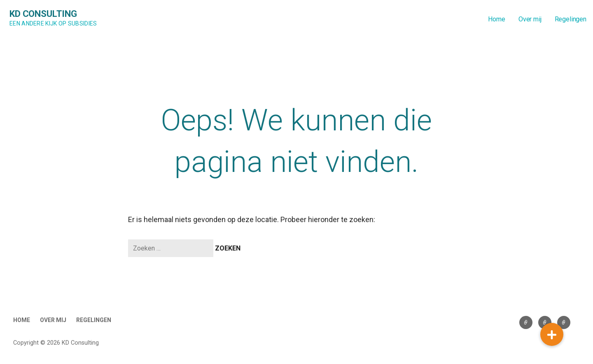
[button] (552, 334)
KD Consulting (43, 14)
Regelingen (571, 19)
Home (496, 19)
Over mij (530, 19)
